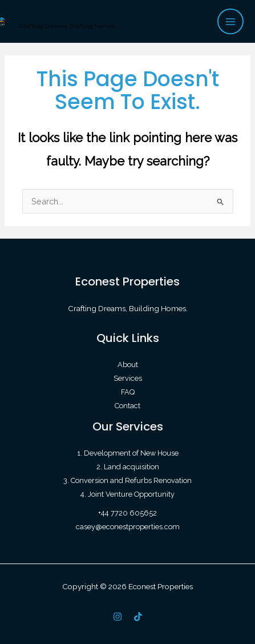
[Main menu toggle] (230, 22)
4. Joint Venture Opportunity (127, 494)
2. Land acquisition (128, 467)
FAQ (128, 392)
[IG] (118, 617)
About (128, 365)
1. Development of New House (128, 453)
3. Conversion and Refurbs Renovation (127, 480)
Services (128, 378)
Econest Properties (57, 17)
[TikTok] (138, 617)
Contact (127, 406)
